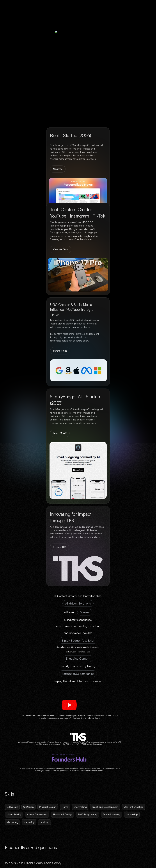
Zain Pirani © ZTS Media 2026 (18, 855)
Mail (138, 855)
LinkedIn (128, 855)
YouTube (148, 855)
